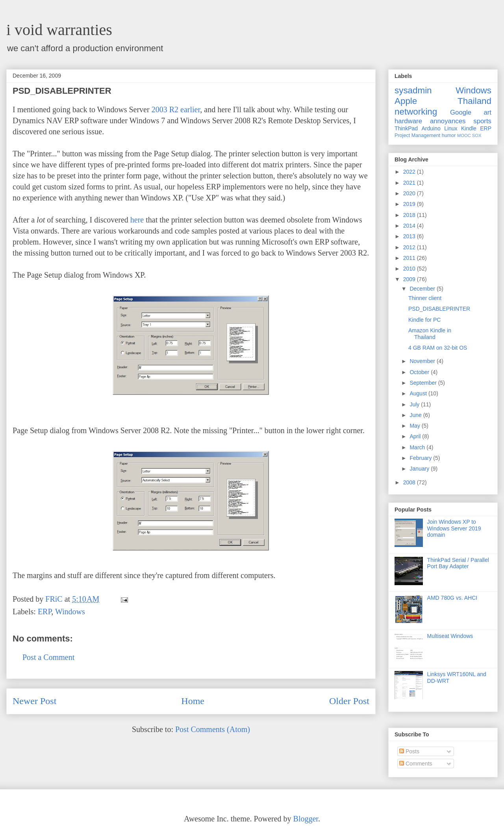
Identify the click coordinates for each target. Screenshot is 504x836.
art (487, 112)
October (420, 372)
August (419, 393)
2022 (410, 172)
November (423, 361)
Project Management (417, 135)
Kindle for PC (424, 320)
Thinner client (425, 298)
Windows (70, 612)
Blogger (306, 819)
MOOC (464, 135)
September (424, 383)
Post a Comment (48, 657)
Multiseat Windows (450, 636)
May (415, 426)
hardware (408, 121)
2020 (410, 193)
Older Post (349, 701)
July (415, 404)
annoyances (448, 121)
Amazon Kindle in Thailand (430, 334)
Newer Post (34, 701)
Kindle (469, 128)
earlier (190, 109)
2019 (410, 204)
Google (461, 112)
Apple (406, 101)
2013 (410, 236)
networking (416, 112)
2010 (410, 269)
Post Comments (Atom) (213, 729)
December (423, 289)
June (416, 415)
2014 (410, 226)
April (416, 436)
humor (449, 135)
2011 (410, 258)
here (137, 220)
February (421, 458)
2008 (410, 482)
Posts (409, 751)
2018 (410, 215)
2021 (410, 183)
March (418, 447)
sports (482, 121)
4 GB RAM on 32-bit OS (438, 348)
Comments (416, 764)
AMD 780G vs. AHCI (452, 598)
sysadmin (413, 90)
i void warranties (59, 30)
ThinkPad (406, 128)
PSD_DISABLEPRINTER (439, 309)
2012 (410, 247)
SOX (477, 135)
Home (193, 701)
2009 (410, 279)
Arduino (431, 128)
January (420, 469)
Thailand (474, 101)
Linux (451, 128)
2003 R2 (165, 109)
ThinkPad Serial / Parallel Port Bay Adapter (458, 563)
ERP (44, 612)
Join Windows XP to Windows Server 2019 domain (454, 528)
